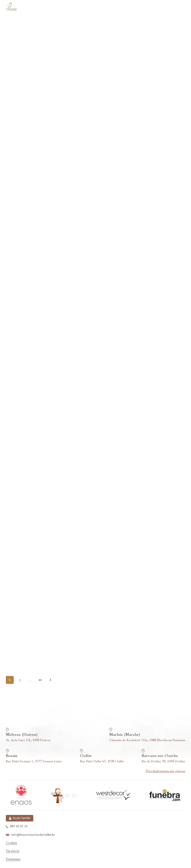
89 (40, 680)
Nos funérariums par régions (165, 771)
